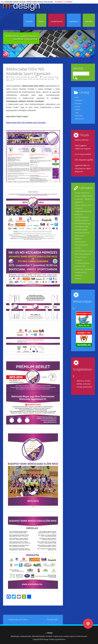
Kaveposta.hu (80, 242)
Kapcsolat (89, 21)
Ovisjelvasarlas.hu (82, 263)
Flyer (8, 79)
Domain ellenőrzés (82, 193)
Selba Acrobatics (81, 245)
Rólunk (41, 21)
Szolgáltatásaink (57, 21)
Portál (30, 79)
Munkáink (11, 77)
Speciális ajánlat (81, 230)
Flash (56, 77)
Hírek (77, 97)
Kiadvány (19, 79)
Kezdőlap (29, 21)
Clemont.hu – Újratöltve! (84, 269)
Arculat (18, 77)
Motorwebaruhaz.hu (83, 254)
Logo (28, 77)
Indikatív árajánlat (82, 220)
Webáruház (79, 119)
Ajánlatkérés (74, 21)
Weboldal (34, 77)
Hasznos (78, 103)
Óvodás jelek (53, 619)
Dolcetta (78, 278)
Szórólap (36, 79)
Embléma (51, 77)
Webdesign (43, 79)
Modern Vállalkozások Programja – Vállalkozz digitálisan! (84, 199)
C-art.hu (78, 248)
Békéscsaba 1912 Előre (17, 619)
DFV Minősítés (80, 266)
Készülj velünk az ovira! (84, 251)
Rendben (69, 2)
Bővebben (59, 2)
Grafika (24, 77)
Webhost (78, 239)
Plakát (25, 79)
